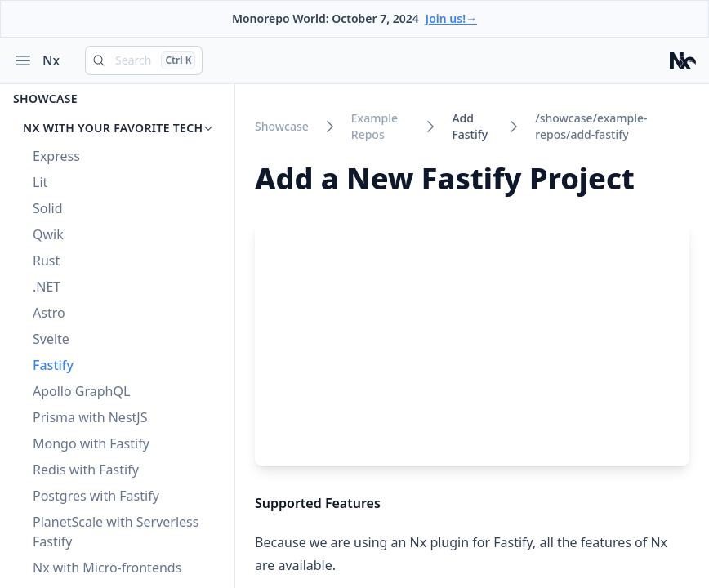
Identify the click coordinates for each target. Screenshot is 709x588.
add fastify (470, 126)
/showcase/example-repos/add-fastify (591, 126)
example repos (375, 126)
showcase (282, 126)
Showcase (45, 98)
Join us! (451, 18)
